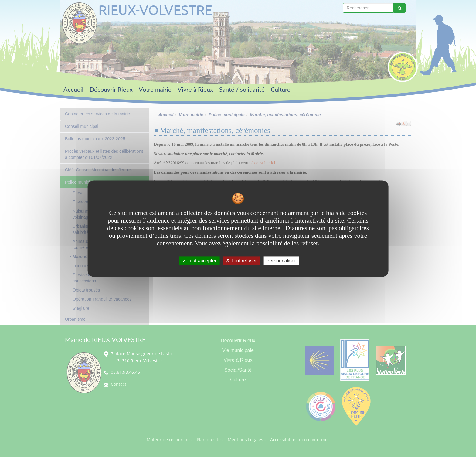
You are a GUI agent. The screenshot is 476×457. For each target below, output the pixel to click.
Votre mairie (155, 89)
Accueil (73, 89)
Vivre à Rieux (195, 89)
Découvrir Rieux (111, 89)
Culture (281, 89)
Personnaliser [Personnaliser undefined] (281, 261)
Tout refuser (241, 261)
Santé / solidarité (242, 89)
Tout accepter (199, 261)
